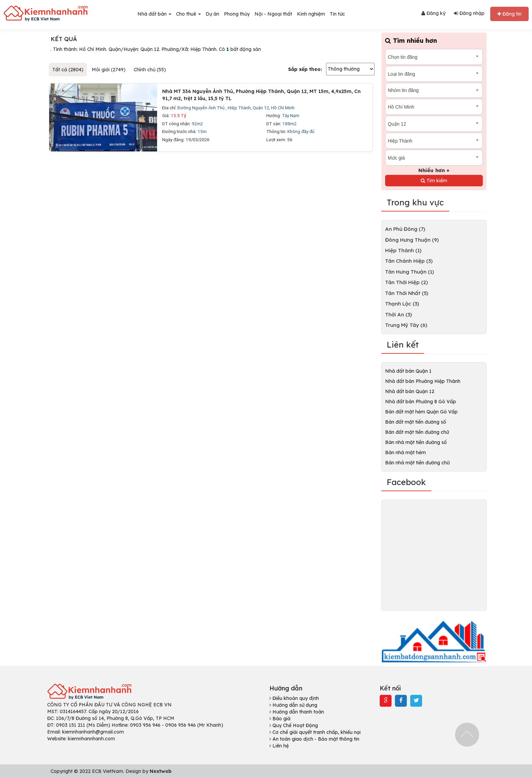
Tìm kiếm (434, 181)
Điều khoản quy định (294, 698)
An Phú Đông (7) (405, 229)
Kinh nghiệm (311, 14)
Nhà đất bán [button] (154, 14)
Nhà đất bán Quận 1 (408, 371)
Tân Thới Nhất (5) (407, 293)
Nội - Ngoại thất (273, 14)
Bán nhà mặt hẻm (405, 452)
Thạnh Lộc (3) (402, 304)
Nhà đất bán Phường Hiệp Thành (423, 381)
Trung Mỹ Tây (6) (406, 325)
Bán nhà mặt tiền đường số (416, 442)
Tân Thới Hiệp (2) (406, 282)
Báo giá (280, 719)
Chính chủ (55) (150, 70)
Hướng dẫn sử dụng (293, 705)
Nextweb (161, 771)
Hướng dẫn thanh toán (297, 712)
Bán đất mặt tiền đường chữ (417, 432)
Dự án (212, 14)
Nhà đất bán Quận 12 (410, 391)
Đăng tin (509, 14)
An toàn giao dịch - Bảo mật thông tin (314, 739)
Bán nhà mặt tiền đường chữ (417, 463)
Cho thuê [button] (188, 14)
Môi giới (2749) (109, 70)
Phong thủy (237, 14)
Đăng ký (433, 13)
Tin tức (337, 14)
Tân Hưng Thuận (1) (410, 272)
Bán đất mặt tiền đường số (416, 422)
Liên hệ (279, 746)
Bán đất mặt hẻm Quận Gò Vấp (421, 412)
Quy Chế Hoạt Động (294, 725)
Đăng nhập (469, 13)
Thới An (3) (398, 314)
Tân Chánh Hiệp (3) (409, 261)
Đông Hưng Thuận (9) (412, 240)
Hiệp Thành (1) (403, 250)
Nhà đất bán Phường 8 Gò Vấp (421, 402)
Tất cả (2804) (68, 70)
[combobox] (434, 57)
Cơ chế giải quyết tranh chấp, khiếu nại (315, 732)
